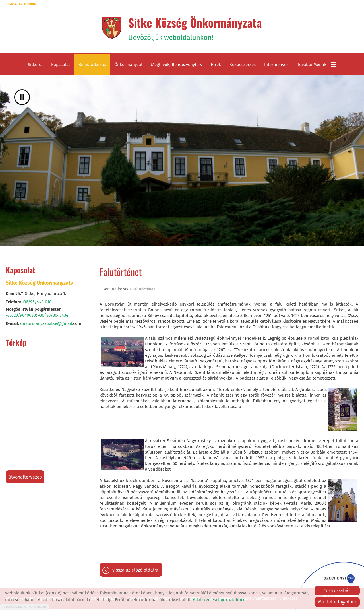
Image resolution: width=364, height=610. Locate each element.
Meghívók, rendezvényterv (177, 65)
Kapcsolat (61, 65)
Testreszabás (337, 591)
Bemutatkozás (92, 65)
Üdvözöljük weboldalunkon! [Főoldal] (195, 28)
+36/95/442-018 (37, 303)
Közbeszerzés (243, 65)
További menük (317, 65)
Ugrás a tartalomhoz (21, 4)
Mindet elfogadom (337, 602)
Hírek (216, 65)
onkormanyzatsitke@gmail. (47, 324)
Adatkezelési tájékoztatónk (219, 600)
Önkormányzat (128, 65)
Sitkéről (35, 65)
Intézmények (276, 65)
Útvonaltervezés (25, 478)
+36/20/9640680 (21, 316)
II (22, 98)
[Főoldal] (111, 28)
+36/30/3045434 (53, 316)
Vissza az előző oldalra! (136, 571)
